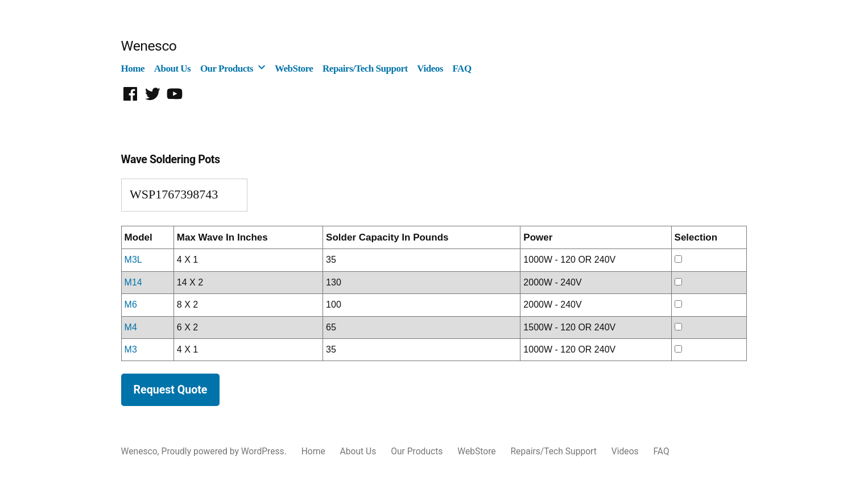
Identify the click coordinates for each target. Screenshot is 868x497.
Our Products (227, 69)
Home (133, 69)
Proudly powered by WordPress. (225, 451)
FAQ (462, 69)
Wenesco (149, 46)
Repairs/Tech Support (365, 69)
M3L (133, 260)
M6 (131, 305)
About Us (173, 69)
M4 (131, 327)
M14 (133, 282)
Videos (430, 69)
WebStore (294, 69)
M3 (131, 349)
